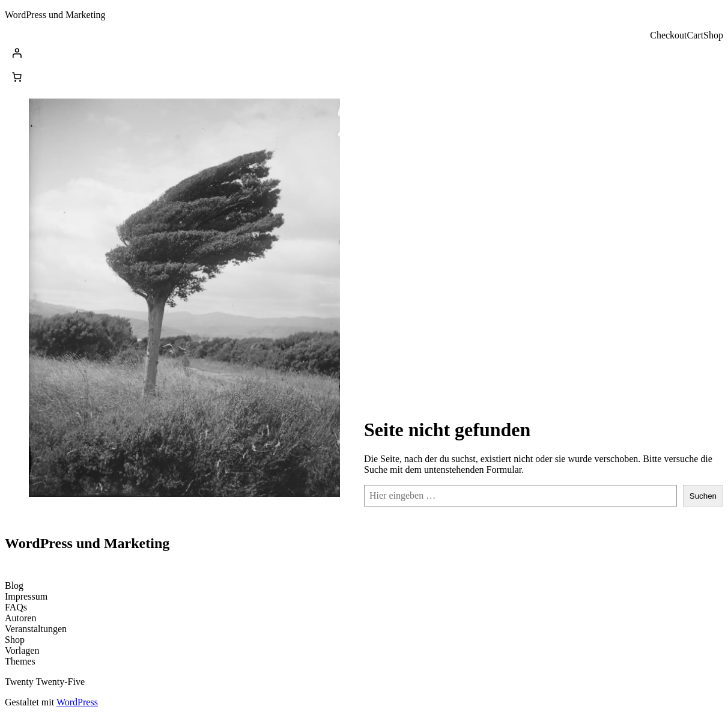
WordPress (77, 702)
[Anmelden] (364, 53)
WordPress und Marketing (55, 15)
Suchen (703, 496)
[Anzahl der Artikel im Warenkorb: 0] (17, 77)
